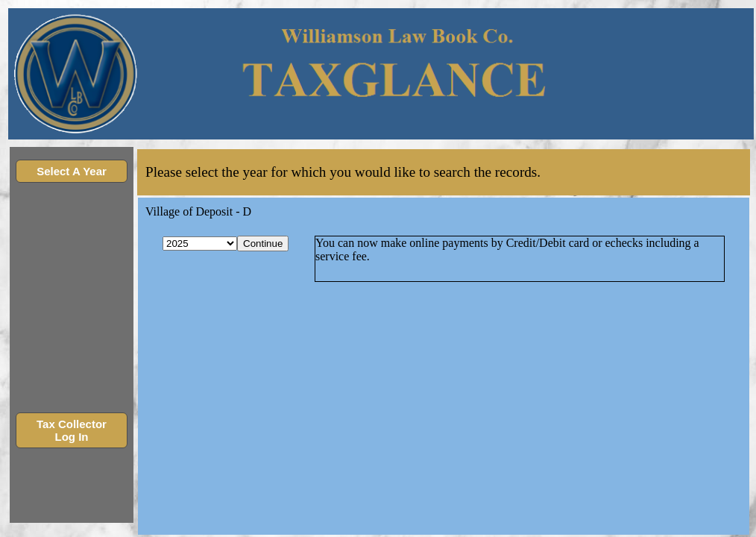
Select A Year (72, 171)
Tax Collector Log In (72, 430)
